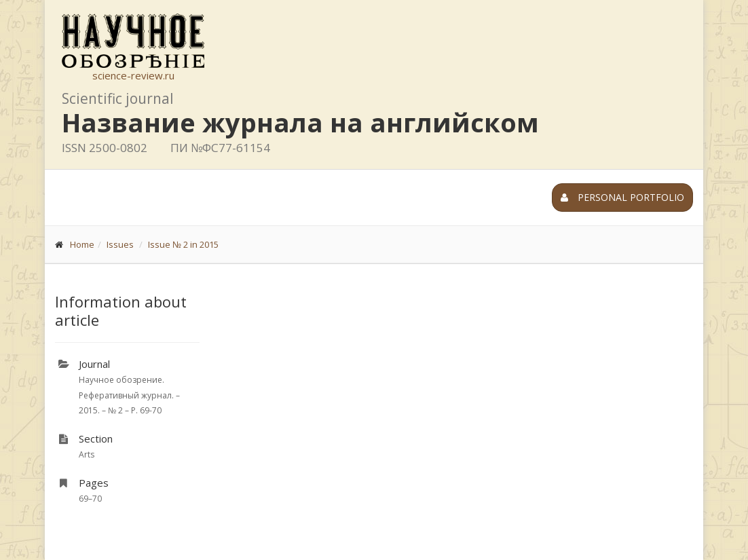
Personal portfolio (622, 197)
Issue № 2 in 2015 (183, 244)
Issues (120, 244)
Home (82, 244)
